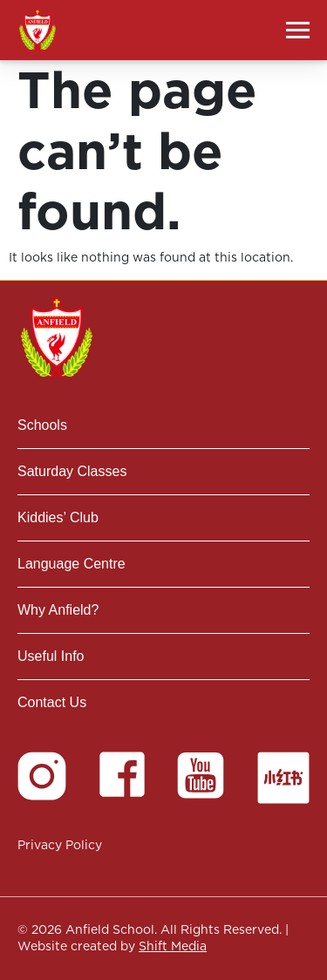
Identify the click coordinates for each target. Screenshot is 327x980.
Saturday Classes (72, 471)
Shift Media (173, 946)
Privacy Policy (60, 845)
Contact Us (52, 702)
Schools (42, 425)
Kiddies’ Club (58, 517)
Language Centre (72, 564)
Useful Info (51, 656)
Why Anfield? (58, 610)
